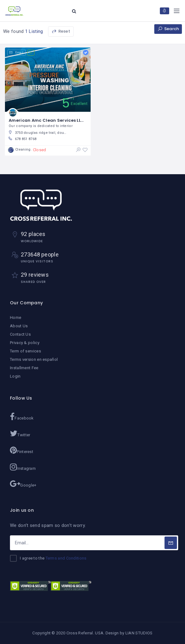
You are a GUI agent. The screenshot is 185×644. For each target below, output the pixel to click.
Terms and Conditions (66, 558)
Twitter (20, 433)
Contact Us (20, 334)
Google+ (23, 484)
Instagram (23, 467)
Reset (61, 31)
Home (16, 317)
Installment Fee (24, 368)
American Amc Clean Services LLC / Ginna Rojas (62, 120)
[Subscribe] (171, 543)
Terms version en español (34, 359)
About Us (19, 326)
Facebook (22, 417)
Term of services (25, 351)
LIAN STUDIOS (139, 633)
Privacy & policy (25, 343)
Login (15, 376)
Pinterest (22, 450)
